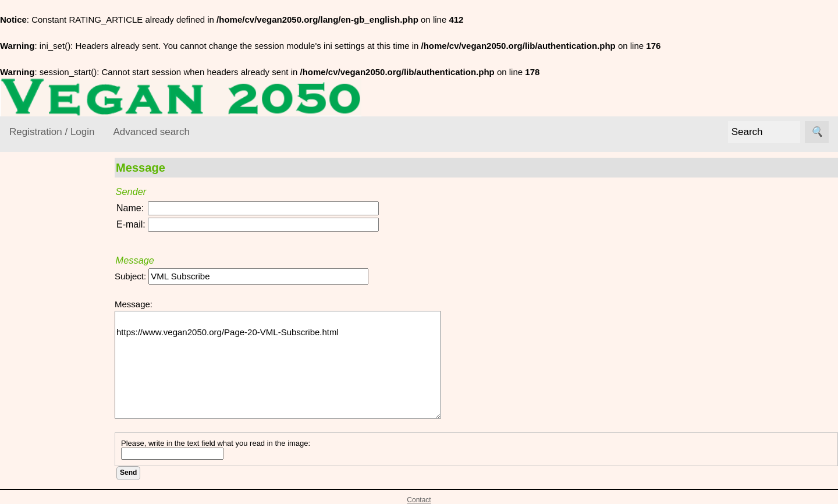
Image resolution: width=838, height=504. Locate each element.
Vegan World (48, 387)
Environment (48, 297)
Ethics (35, 319)
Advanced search (151, 132)
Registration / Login (52, 132)
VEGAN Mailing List (48, 416)
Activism (40, 274)
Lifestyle (39, 364)
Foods (35, 342)
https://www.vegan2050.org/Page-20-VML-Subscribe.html (280, 365)
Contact (419, 500)
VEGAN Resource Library (45, 239)
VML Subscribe (67, 482)
